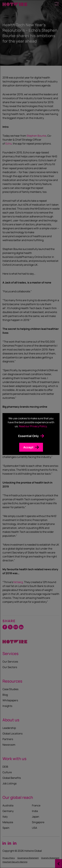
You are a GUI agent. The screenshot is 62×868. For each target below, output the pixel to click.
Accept (28, 447)
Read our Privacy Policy (33, 426)
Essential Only (28, 436)
